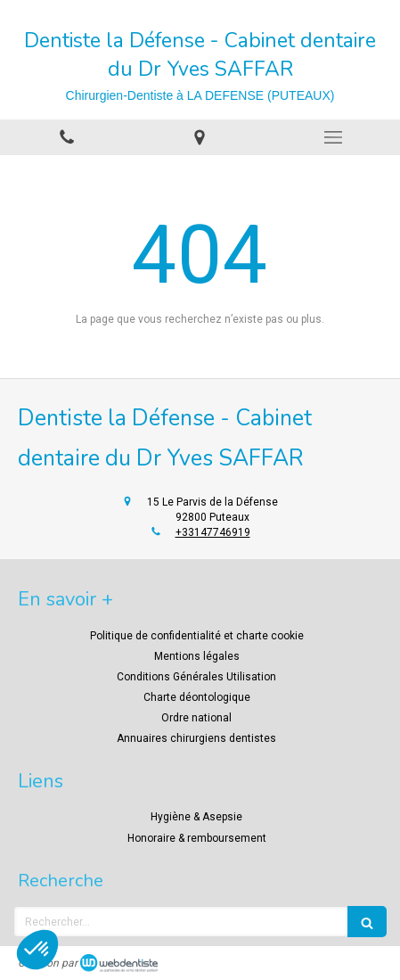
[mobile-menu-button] (333, 137)
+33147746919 (213, 532)
